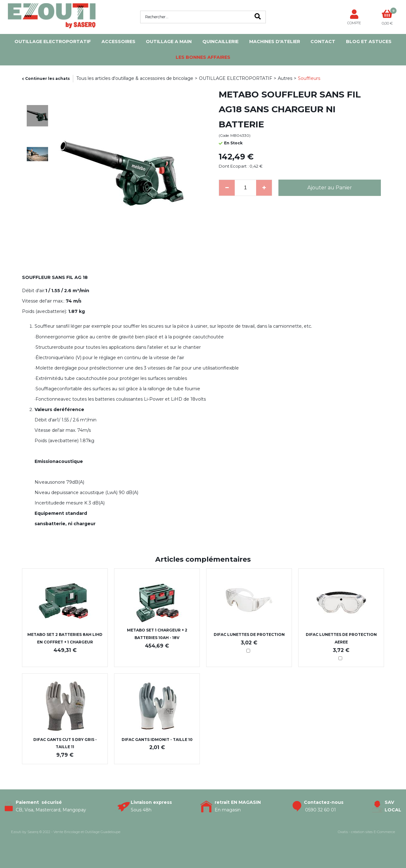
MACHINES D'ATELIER (275, 42)
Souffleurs (309, 78)
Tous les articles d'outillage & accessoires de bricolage (135, 78)
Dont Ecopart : (234, 166)
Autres (285, 78)
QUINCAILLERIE (220, 42)
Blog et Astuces (369, 42)
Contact (323, 42)
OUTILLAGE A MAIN (169, 42)
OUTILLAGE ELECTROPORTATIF (53, 42)
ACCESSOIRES (118, 42)
